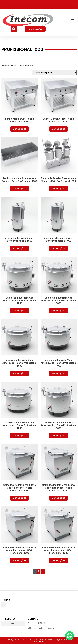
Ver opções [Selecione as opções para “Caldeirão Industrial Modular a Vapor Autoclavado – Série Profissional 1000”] (58, 560)
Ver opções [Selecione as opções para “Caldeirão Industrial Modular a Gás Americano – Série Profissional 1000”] (20, 498)
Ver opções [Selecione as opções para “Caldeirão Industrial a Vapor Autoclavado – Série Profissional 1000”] (58, 373)
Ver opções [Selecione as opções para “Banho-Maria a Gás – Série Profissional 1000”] (20, 129)
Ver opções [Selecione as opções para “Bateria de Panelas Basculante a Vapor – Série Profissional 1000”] (58, 189)
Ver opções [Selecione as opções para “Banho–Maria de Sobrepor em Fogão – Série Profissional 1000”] (20, 189)
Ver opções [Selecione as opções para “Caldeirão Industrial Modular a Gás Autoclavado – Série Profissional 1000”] (58, 498)
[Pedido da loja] (54, 73)
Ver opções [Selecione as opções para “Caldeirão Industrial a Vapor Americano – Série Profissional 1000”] (20, 373)
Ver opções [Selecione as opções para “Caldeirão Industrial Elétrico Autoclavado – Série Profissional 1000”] (58, 436)
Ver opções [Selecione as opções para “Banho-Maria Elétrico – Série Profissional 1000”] (58, 129)
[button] (73, 20)
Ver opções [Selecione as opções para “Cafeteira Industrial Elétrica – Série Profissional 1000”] (58, 248)
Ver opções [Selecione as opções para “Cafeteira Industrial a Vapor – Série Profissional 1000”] (20, 248)
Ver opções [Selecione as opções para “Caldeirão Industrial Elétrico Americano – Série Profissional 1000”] (20, 436)
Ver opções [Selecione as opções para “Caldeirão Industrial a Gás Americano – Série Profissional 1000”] (20, 311)
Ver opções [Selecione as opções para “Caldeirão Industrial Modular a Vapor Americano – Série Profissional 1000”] (20, 560)
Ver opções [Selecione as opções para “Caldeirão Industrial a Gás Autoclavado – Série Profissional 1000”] (58, 311)
